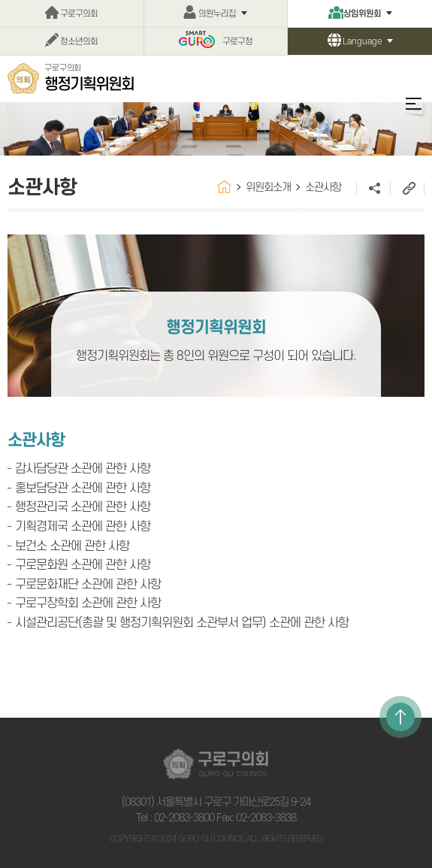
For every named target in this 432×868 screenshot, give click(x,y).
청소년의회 (79, 42)
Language (362, 42)
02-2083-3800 (184, 818)
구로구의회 (79, 14)
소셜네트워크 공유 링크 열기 (373, 189)
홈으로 (224, 187)
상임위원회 (362, 14)
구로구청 (237, 42)
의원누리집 (217, 14)
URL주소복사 (407, 189)
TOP (400, 717)
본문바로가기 (0, 0)
